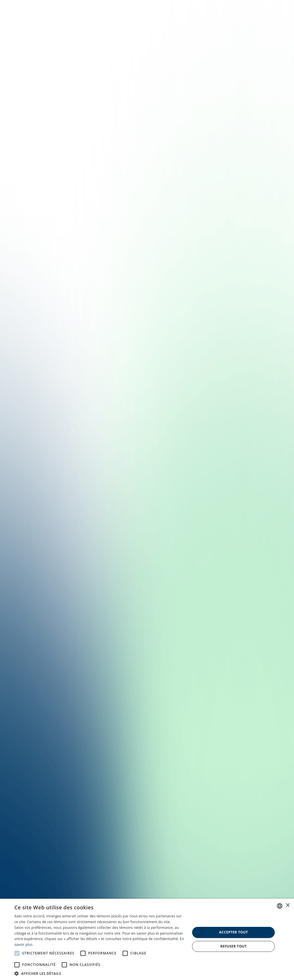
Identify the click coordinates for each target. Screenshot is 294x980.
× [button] (288, 905)
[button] (100, 973)
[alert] (147, 939)
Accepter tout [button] (233, 932)
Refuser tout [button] (233, 946)
